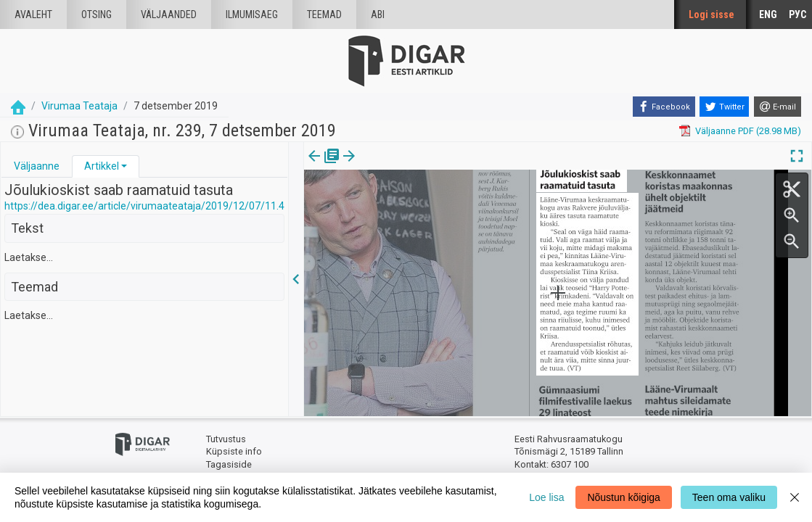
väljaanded (169, 14)
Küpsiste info (234, 451)
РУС (797, 14)
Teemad (324, 14)
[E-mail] (778, 107)
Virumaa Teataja (79, 106)
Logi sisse (711, 14)
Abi (378, 14)
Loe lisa (546, 497)
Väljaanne (37, 166)
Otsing (97, 14)
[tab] (37, 166)
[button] (124, 166)
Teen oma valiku (729, 497)
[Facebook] (664, 107)
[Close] (795, 497)
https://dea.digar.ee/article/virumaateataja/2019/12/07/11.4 (144, 206)
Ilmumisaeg (252, 14)
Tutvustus (226, 439)
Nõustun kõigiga (623, 497)
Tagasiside (229, 464)
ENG (768, 14)
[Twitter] (724, 107)
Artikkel (102, 166)
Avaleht (33, 14)
